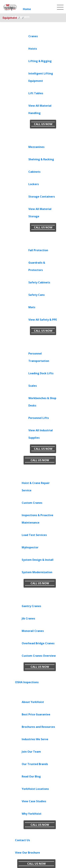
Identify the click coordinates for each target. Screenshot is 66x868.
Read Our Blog (31, 776)
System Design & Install (38, 560)
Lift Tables (36, 93)
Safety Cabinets (39, 282)
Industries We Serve (35, 739)
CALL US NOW (43, 124)
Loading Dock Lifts (41, 373)
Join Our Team (31, 752)
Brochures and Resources (38, 727)
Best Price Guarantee (36, 714)
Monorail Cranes (33, 631)
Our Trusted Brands (35, 764)
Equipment (10, 18)
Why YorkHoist (32, 814)
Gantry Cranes (31, 606)
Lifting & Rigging (40, 61)
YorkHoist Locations (35, 789)
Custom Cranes (32, 503)
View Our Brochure (27, 853)
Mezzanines (36, 147)
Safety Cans (37, 295)
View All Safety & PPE (43, 320)
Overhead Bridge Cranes (38, 643)
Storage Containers (42, 197)
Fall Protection (38, 250)
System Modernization (37, 572)
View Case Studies (34, 801)
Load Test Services (34, 535)
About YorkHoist (33, 702)
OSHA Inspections (27, 682)
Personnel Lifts (39, 418)
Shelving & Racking (41, 159)
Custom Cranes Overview (39, 656)
